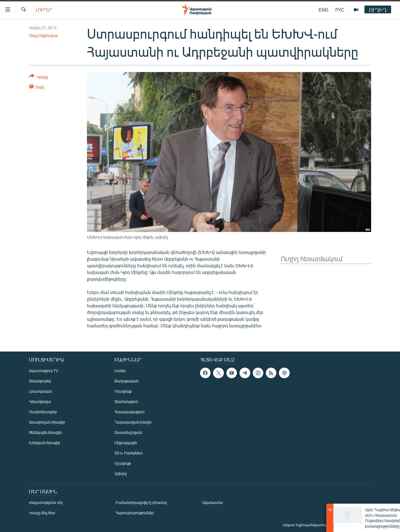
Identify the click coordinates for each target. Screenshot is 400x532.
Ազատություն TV (44, 371)
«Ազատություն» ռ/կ (46, 502)
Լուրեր (44, 10)
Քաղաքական (126, 381)
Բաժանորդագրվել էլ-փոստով (141, 502)
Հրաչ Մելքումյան (43, 35)
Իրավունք (123, 391)
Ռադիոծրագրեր (43, 412)
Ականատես (212, 502)
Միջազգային (126, 443)
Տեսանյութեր (40, 381)
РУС (340, 10)
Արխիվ (120, 473)
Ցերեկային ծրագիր (45, 432)
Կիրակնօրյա (40, 401)
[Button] (38, 77)
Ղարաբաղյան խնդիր (133, 422)
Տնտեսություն (126, 401)
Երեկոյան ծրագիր (44, 443)
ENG (323, 10)
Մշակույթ (123, 463)
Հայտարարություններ (135, 513)
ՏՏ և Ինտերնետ (129, 453)
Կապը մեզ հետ (42, 513)
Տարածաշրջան (128, 432)
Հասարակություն (129, 412)
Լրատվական (40, 391)
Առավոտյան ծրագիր (47, 422)
